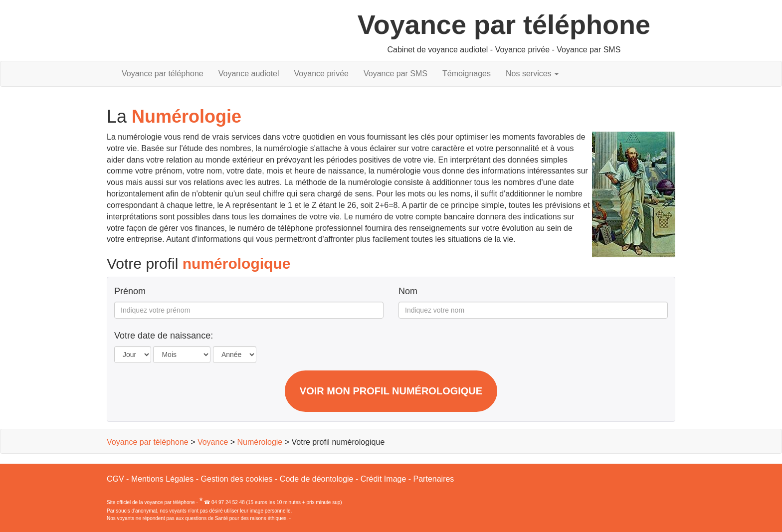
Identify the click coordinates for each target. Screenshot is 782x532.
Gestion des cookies (237, 479)
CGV (115, 479)
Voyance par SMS (395, 74)
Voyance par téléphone (163, 74)
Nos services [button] (532, 74)
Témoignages (467, 74)
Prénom (130, 291)
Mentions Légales (162, 479)
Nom (408, 291)
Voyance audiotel (249, 74)
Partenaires (434, 479)
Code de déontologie (317, 479)
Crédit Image (384, 479)
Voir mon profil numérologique (391, 391)
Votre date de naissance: (164, 336)
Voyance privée (321, 74)
